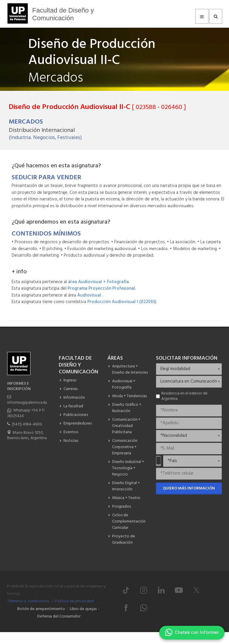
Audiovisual (90, 295)
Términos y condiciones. (28, 601)
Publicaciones (76, 415)
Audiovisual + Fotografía (124, 384)
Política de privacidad (74, 601)
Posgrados (122, 507)
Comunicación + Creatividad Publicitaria (126, 426)
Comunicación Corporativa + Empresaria (125, 447)
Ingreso (70, 380)
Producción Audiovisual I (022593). (122, 302)
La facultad (73, 406)
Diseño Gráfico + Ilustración (127, 408)
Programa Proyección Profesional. (102, 289)
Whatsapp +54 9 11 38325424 (26, 413)
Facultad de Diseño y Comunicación (63, 14)
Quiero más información (189, 488)
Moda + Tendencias (129, 396)
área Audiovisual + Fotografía (98, 282)
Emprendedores (78, 424)
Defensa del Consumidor (59, 616)
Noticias (71, 441)
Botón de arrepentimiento (41, 609)
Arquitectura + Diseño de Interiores (130, 369)
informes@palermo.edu (27, 403)
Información (74, 398)
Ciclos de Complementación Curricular (129, 521)
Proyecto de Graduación (124, 539)
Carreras (71, 389)
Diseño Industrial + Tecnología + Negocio (128, 468)
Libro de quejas (83, 609)
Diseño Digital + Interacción (126, 486)
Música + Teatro (126, 498)
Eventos (71, 432)
